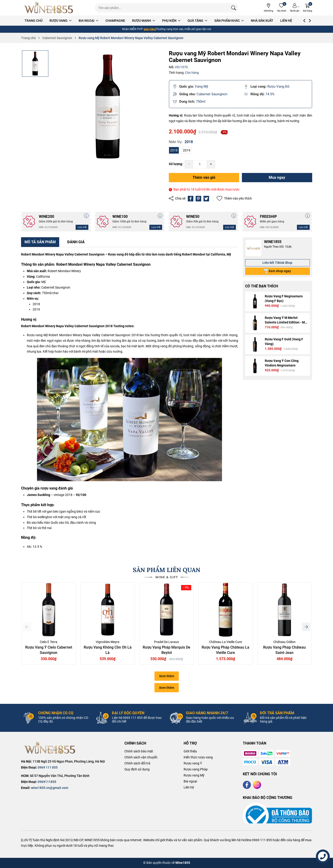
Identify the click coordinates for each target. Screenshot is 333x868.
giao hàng (150, 29)
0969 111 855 (48, 767)
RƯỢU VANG (69, 21)
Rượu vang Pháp (196, 769)
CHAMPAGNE (124, 21)
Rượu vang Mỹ (194, 775)
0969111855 (47, 782)
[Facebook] (247, 785)
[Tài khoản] (295, 8)
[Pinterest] (198, 199)
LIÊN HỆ (294, 21)
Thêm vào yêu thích (234, 199)
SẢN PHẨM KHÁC (237, 21)
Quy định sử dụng (137, 769)
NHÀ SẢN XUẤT (270, 21)
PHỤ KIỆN (180, 21)
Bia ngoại (190, 781)
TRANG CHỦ (42, 21)
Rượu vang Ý (193, 763)
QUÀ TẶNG (206, 21)
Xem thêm (167, 676)
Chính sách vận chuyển (141, 757)
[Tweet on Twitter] (206, 199)
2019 (187, 150)
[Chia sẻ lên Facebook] (191, 199)
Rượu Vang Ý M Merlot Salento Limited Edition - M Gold (285, 322)
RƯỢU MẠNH (152, 21)
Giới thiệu (190, 751)
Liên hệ (189, 787)
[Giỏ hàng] (308, 8)
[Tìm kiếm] (234, 8)
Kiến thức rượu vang (198, 757)
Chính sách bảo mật (139, 751)
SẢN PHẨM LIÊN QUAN (166, 570)
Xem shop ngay (277, 271)
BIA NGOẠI (97, 21)
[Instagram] (257, 785)
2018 (174, 150)
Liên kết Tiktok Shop (277, 263)
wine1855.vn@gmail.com (50, 788)
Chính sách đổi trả (137, 763)
